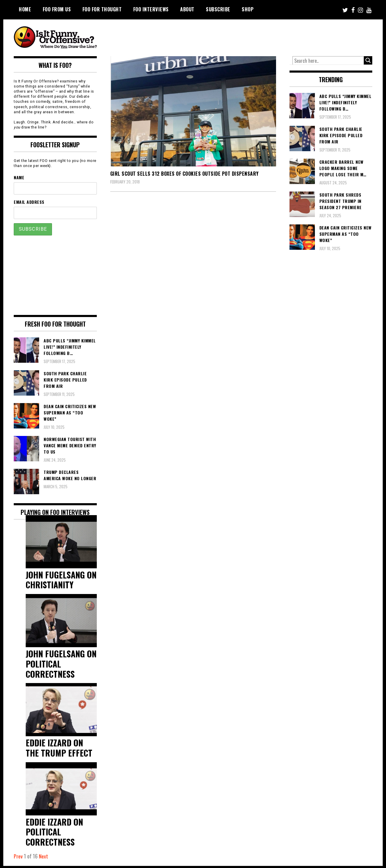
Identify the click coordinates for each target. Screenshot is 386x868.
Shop (248, 9)
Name (19, 177)
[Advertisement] (261, 36)
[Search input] (328, 61)
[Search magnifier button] (368, 60)
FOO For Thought (102, 9)
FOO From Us (57, 9)
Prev (18, 858)
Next (43, 858)
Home (25, 9)
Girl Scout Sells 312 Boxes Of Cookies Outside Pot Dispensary (184, 174)
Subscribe (218, 9)
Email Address (29, 202)
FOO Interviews (151, 9)
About (187, 9)
